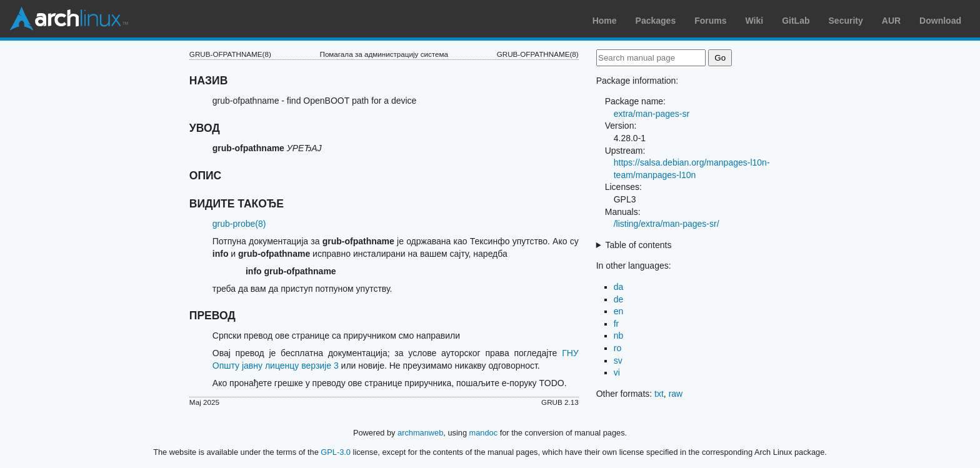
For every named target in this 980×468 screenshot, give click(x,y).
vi (617, 372)
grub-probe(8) (239, 224)
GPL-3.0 (336, 452)
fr (617, 324)
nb (619, 336)
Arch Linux (69, 19)
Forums (710, 21)
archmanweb (420, 433)
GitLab (796, 21)
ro (617, 348)
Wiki (755, 21)
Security (846, 21)
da (619, 287)
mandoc (484, 433)
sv (618, 361)
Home (605, 21)
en (619, 311)
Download (940, 21)
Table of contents (639, 245)
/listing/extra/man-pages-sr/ (667, 224)
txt (659, 394)
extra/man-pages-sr (652, 114)
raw (676, 394)
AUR (891, 21)
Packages (656, 21)
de (619, 299)
